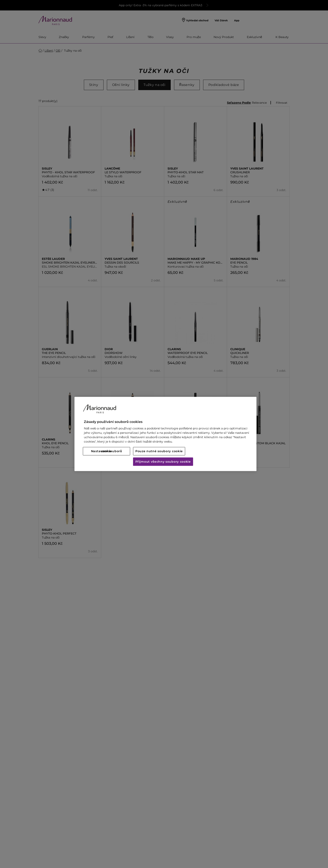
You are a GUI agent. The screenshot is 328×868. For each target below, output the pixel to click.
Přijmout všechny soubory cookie (163, 462)
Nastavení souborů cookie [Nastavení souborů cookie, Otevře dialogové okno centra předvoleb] (106, 451)
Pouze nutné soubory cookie (159, 451)
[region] (165, 434)
